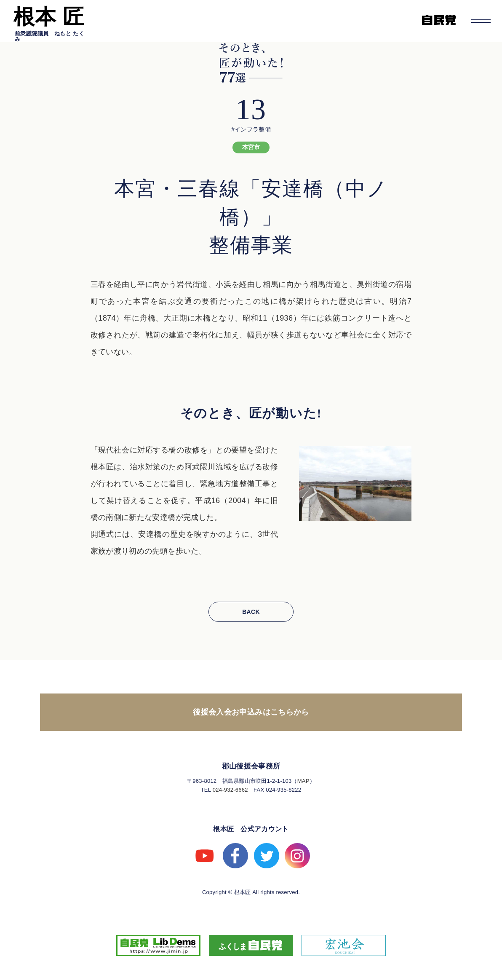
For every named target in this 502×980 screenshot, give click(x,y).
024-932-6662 (230, 790)
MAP (303, 781)
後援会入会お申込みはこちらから (251, 712)
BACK (251, 612)
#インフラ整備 (251, 129)
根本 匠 (49, 17)
